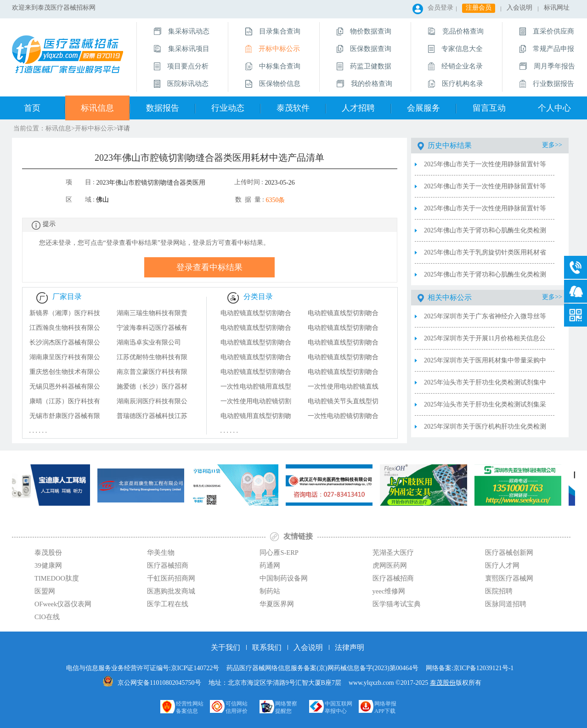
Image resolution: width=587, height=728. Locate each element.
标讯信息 (97, 108)
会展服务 (423, 108)
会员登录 (440, 8)
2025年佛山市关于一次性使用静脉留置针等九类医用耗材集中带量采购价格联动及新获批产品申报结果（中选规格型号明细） (485, 190)
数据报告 (163, 108)
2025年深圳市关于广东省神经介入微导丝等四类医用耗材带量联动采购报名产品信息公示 (485, 320)
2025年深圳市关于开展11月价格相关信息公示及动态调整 (485, 342)
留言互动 (489, 108)
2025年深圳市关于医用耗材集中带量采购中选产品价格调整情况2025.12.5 (485, 364)
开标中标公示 (94, 128)
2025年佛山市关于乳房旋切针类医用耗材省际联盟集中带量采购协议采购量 (485, 256)
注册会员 (479, 8)
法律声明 (350, 647)
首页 (32, 108)
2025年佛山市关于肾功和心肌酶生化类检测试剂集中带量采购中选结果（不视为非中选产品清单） (485, 278)
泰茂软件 (293, 108)
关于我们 (226, 647)
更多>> (552, 145)
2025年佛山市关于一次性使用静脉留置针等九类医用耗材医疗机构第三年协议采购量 (485, 168)
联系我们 (267, 647)
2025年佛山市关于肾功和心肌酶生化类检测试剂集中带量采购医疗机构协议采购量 (485, 234)
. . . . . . (38, 431)
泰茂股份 (443, 683)
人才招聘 (358, 108)
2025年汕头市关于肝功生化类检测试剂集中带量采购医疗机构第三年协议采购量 (485, 386)
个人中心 (554, 108)
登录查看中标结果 (209, 267)
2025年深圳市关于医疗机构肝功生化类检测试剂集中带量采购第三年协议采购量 (485, 430)
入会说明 (519, 8)
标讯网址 (557, 8)
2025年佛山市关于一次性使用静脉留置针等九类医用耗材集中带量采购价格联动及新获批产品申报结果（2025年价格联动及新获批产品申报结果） (485, 212)
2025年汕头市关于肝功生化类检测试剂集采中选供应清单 (485, 408)
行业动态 (228, 108)
